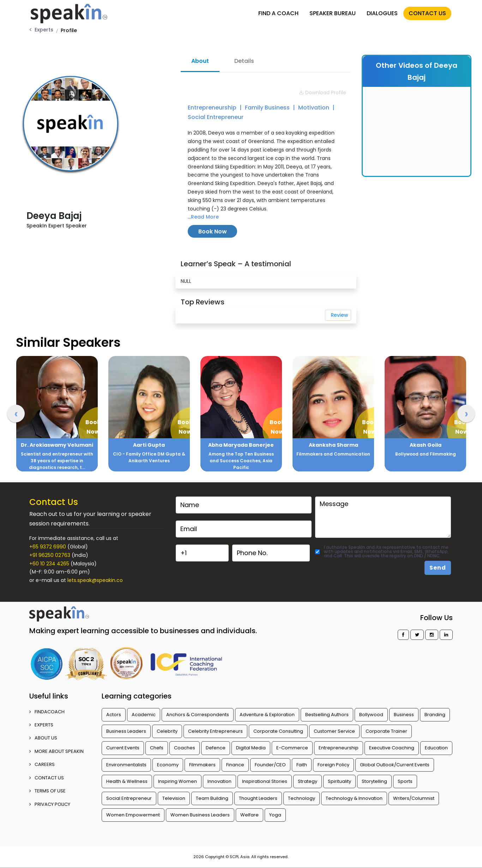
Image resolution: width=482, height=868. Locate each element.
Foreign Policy (333, 765)
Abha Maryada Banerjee (241, 445)
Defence (216, 748)
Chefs (157, 748)
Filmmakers (202, 765)
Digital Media (251, 748)
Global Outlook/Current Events (395, 765)
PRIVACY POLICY (50, 804)
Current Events (123, 748)
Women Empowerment (133, 815)
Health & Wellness (127, 781)
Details (244, 61)
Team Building (212, 798)
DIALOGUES (380, 11)
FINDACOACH (47, 712)
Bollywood (371, 715)
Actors (114, 715)
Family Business (268, 108)
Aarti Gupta (149, 445)
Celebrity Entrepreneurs (215, 731)
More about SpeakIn (56, 751)
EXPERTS (41, 725)
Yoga (275, 815)
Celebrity (167, 731)
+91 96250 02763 (50, 555)
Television (174, 798)
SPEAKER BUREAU (331, 11)
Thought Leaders (258, 798)
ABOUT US (43, 738)
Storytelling (374, 781)
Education (436, 748)
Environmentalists (126, 765)
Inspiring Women (177, 781)
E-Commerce (292, 748)
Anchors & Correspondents (198, 715)
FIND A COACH (277, 11)
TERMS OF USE (47, 791)
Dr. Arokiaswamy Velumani (57, 445)
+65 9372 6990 (48, 547)
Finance (235, 765)
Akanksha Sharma (333, 445)
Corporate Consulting (278, 731)
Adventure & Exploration (267, 715)
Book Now (213, 231)
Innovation (219, 781)
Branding (435, 715)
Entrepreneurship (213, 108)
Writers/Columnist (414, 798)
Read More (205, 217)
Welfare (249, 815)
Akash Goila (426, 445)
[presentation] (16, 414)
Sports (405, 781)
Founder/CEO (270, 765)
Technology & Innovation (354, 798)
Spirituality (339, 781)
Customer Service (334, 731)
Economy (168, 765)
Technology (302, 798)
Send (438, 568)
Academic (144, 715)
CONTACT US (426, 11)
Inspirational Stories (265, 781)
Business (404, 715)
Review (339, 315)
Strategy (308, 781)
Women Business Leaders (200, 815)
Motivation (314, 108)
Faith (302, 765)
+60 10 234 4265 (49, 564)
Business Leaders (126, 731)
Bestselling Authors (327, 715)
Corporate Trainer (386, 731)
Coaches (185, 748)
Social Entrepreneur (216, 117)
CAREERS (42, 764)
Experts (44, 30)
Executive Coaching (392, 748)
